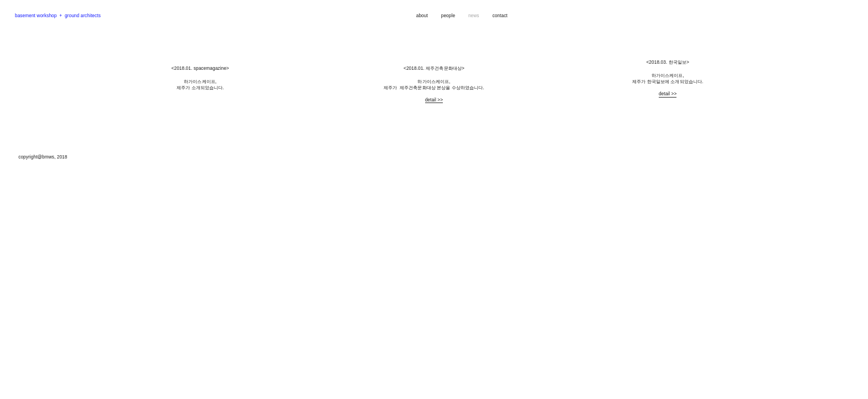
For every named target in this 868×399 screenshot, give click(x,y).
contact (500, 16)
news (474, 16)
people (448, 16)
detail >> (434, 100)
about (422, 16)
